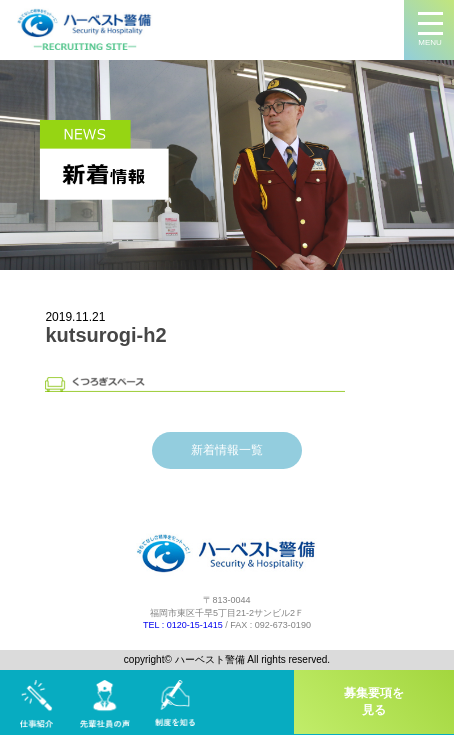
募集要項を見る (374, 701)
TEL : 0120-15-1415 (183, 625)
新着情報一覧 (227, 450)
